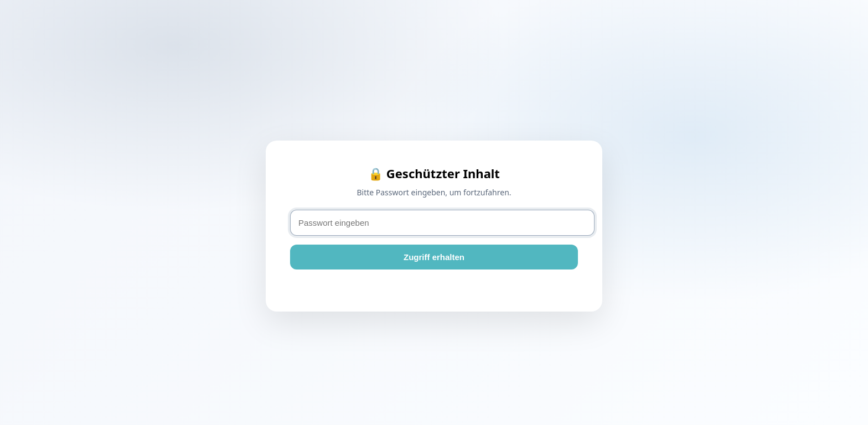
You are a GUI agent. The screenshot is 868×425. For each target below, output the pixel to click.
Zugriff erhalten (434, 257)
